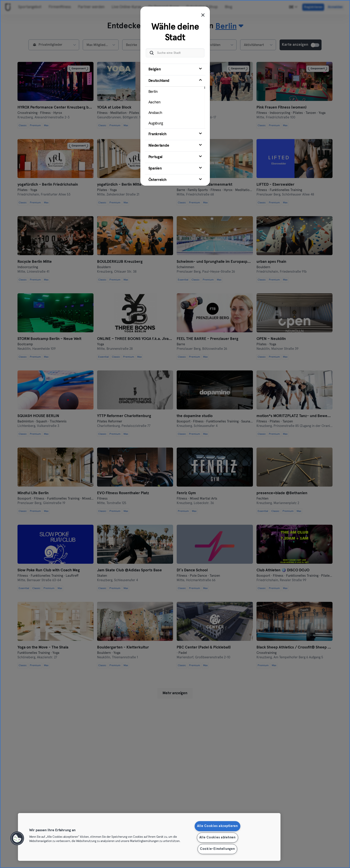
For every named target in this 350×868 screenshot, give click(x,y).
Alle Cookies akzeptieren (217, 826)
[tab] (175, 70)
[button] (17, 838)
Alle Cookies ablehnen (217, 838)
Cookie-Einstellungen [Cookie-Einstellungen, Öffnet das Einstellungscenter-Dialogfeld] (217, 849)
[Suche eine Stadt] (175, 53)
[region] (149, 837)
